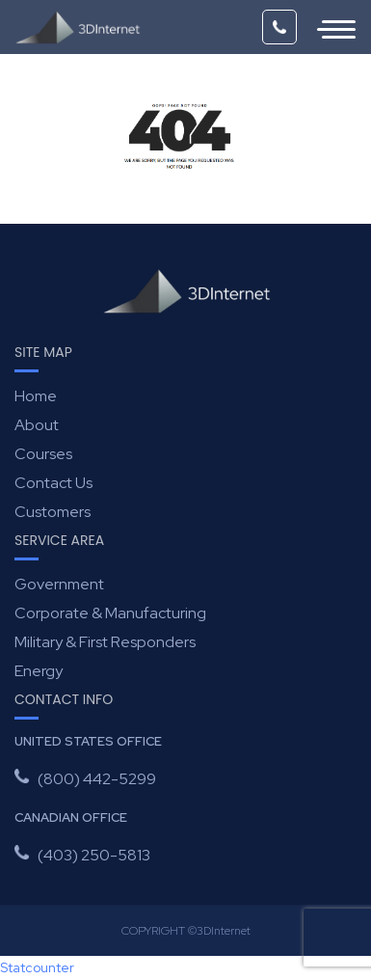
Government (59, 584)
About (37, 425)
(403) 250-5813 (94, 855)
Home (36, 396)
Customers (53, 512)
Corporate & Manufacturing (110, 613)
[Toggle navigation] (327, 27)
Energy (39, 671)
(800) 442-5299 (279, 27)
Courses (43, 454)
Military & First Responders (105, 642)
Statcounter (37, 967)
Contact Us (53, 483)
